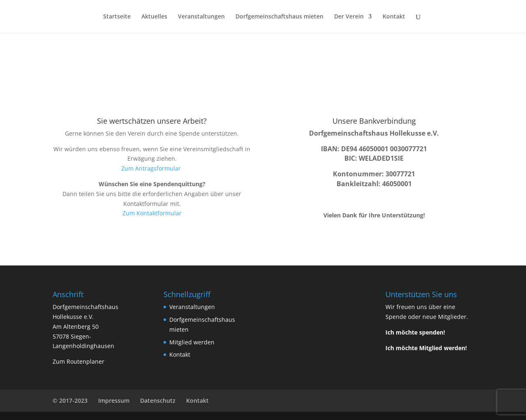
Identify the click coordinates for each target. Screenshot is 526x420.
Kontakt (394, 17)
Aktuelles (154, 17)
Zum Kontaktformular (152, 213)
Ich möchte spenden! (415, 332)
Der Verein (349, 17)
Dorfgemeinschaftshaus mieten (279, 17)
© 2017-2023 (70, 400)
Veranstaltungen (201, 17)
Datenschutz (158, 400)
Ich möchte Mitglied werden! (426, 348)
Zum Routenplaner (78, 361)
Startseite (117, 17)
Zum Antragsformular (152, 168)
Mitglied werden (192, 342)
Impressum (114, 400)
